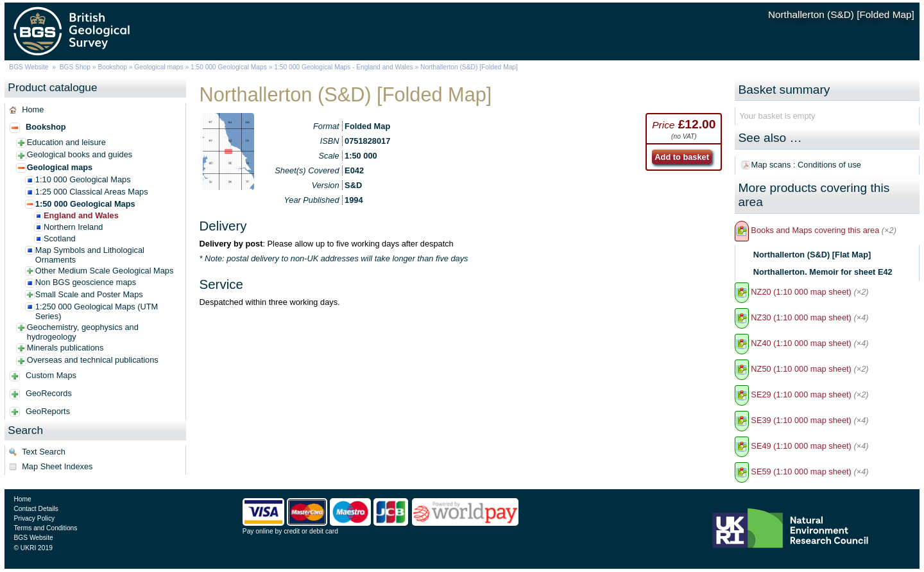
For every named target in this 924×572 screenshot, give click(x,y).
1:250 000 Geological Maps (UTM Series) (97, 311)
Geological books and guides (80, 154)
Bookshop (112, 67)
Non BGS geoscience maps (86, 282)
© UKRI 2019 (33, 548)
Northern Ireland (73, 227)
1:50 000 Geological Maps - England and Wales (343, 67)
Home (33, 109)
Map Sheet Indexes (57, 466)
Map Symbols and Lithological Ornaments (90, 255)
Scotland (60, 238)
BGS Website (29, 67)
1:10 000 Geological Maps (83, 179)
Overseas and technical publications (93, 360)
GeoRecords (49, 393)
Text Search (44, 452)
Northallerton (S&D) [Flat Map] (812, 255)
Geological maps (158, 67)
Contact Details (36, 509)
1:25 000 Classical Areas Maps (92, 192)
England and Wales (81, 215)
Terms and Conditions (45, 528)
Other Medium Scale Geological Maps (105, 271)
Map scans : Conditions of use (806, 165)
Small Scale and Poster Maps (89, 294)
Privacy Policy (34, 518)
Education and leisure (66, 142)
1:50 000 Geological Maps (229, 67)
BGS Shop (75, 67)
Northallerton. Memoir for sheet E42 (823, 272)
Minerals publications (65, 348)
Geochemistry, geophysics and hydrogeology (83, 332)
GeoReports (48, 411)
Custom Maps (51, 375)
